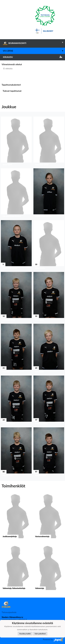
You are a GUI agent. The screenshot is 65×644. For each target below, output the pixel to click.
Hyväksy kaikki (25, 634)
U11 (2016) (34, 51)
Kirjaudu (32, 57)
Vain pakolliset (40, 634)
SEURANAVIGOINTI (34, 42)
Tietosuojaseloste (9, 612)
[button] (16, 142)
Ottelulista (7, 77)
